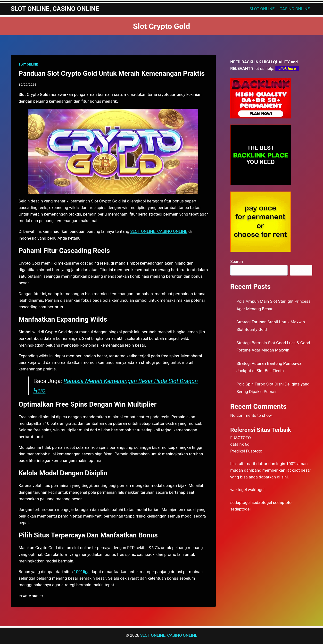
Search (237, 261)
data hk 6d (240, 444)
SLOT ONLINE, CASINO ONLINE (169, 635)
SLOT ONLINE (262, 9)
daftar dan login (271, 464)
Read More (31, 596)
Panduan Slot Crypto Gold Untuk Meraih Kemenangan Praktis (112, 73)
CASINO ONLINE (295, 9)
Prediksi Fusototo (246, 451)
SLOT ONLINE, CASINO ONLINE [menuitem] (159, 231)
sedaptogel (240, 502)
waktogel (239, 490)
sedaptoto (282, 502)
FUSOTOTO (241, 438)
